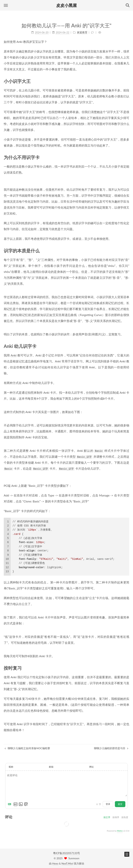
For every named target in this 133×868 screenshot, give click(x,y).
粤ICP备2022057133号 (67, 853)
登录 (108, 804)
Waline (120, 831)
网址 (92, 767)
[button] (6, 5)
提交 (120, 804)
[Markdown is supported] (10, 804)
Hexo (55, 863)
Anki (14, 355)
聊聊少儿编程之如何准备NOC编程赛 (27, 748)
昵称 (11, 767)
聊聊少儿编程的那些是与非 (111, 748)
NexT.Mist (67, 863)
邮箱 (51, 767)
